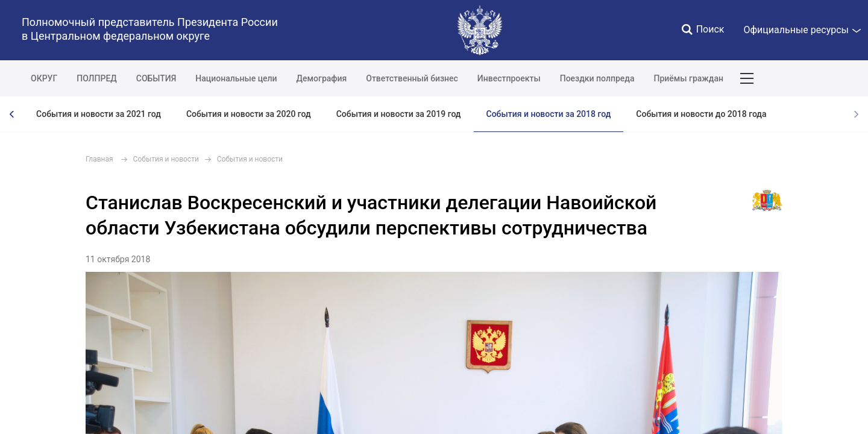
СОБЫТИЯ (156, 78)
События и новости (166, 159)
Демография (322, 78)
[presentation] (12, 114)
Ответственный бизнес (412, 78)
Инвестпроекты (509, 78)
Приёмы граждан (688, 78)
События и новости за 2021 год (99, 114)
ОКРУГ (44, 78)
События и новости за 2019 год (399, 114)
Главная (99, 159)
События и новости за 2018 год (549, 114)
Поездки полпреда (597, 78)
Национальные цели (236, 78)
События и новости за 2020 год (249, 114)
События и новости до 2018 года (701, 114)
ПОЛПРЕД (97, 78)
